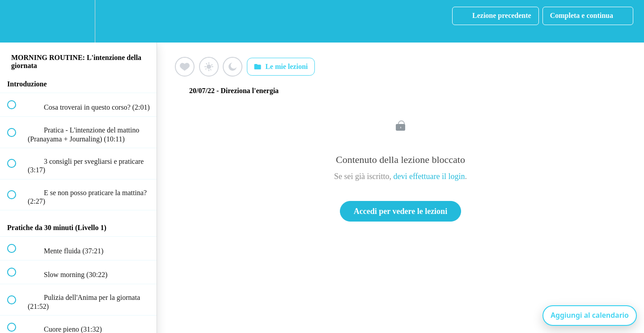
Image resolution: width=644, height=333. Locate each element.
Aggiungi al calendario (590, 315)
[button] (17, 21)
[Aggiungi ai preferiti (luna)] (233, 67)
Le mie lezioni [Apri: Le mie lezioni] (281, 67)
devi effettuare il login (429, 176)
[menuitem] (78, 21)
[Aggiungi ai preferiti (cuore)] (185, 67)
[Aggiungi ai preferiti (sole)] (209, 67)
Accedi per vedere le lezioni (400, 211)
